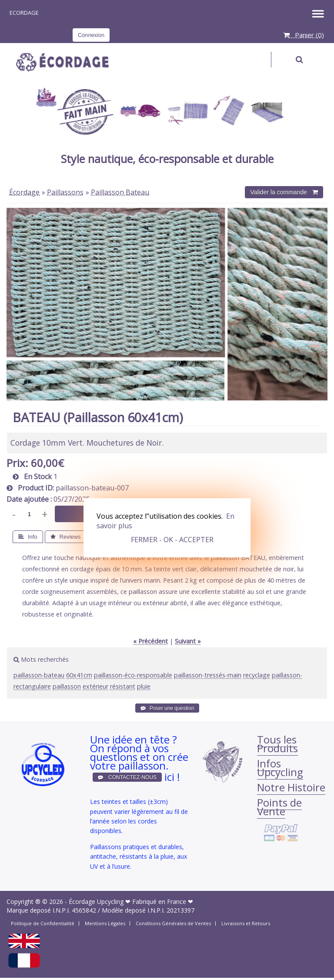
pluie (144, 686)
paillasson (67, 686)
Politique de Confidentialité (43, 923)
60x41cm (79, 675)
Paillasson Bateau (120, 192)
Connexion (91, 35)
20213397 (180, 910)
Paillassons (65, 192)
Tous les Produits (277, 744)
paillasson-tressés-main (208, 675)
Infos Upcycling (280, 768)
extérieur (95, 686)
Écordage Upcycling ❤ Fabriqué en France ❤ (131, 902)
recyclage (257, 675)
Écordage (24, 192)
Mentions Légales (105, 923)
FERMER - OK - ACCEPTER (172, 540)
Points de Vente (279, 807)
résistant (123, 686)
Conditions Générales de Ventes (173, 923)
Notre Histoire (291, 787)
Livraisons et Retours (246, 923)
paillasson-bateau (39, 675)
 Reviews (66, 537)
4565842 (84, 910)
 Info (28, 537)
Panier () (304, 35)
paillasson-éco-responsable (133, 675)
